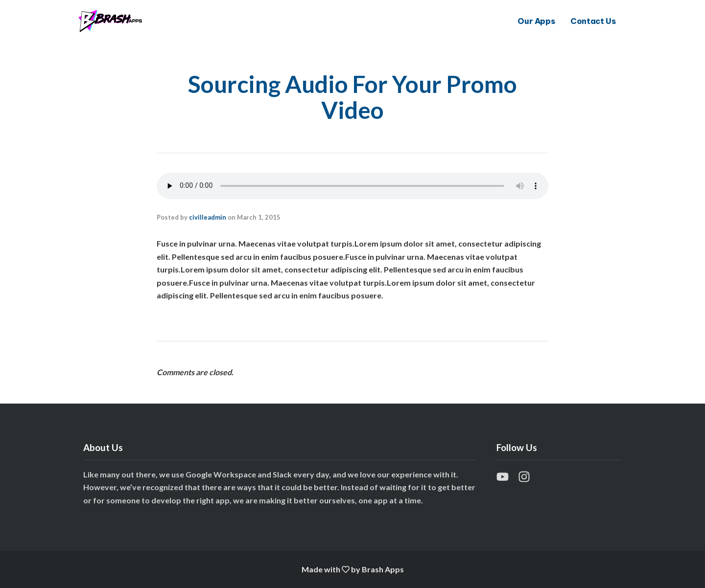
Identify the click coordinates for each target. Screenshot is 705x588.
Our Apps (536, 21)
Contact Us (593, 21)
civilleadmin (208, 217)
